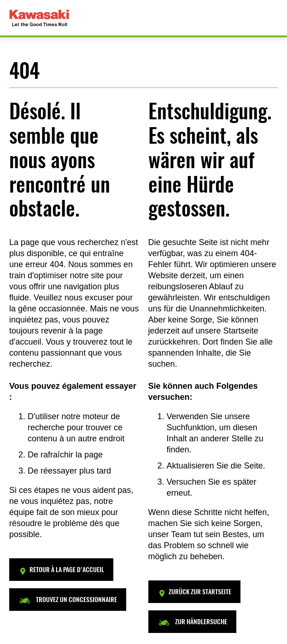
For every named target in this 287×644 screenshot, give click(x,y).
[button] (61, 570)
